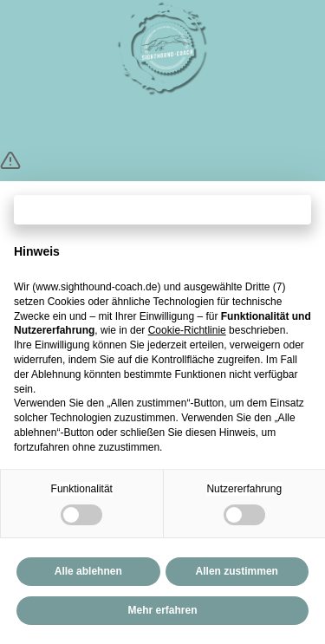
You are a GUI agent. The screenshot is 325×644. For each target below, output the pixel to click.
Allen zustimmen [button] (237, 571)
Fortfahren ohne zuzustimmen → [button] (162, 209)
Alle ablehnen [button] (88, 571)
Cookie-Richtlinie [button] (187, 330)
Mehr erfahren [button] (162, 610)
